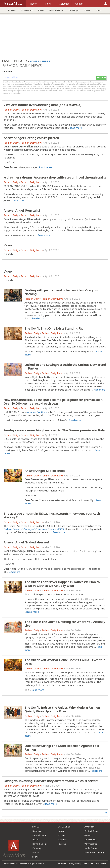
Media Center (91, 848)
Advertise (62, 864)
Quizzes (62, 844)
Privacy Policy (74, 864)
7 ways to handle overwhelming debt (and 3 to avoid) (42, 105)
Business (12, 10)
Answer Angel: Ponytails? (22, 210)
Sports (99, 10)
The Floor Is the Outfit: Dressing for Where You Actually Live (65, 623)
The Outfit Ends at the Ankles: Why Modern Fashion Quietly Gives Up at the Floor (62, 709)
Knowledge (74, 10)
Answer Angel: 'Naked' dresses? (26, 542)
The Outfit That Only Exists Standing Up (54, 328)
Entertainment (27, 10)
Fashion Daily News (32, 110)
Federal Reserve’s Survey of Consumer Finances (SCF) (34, 529)
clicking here (17, 93)
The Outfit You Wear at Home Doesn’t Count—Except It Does (65, 662)
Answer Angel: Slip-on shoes (45, 471)
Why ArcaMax (91, 844)
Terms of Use (87, 864)
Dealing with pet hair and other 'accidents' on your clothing (62, 292)
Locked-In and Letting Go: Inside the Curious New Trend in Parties (65, 366)
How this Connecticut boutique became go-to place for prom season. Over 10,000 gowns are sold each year (53, 401)
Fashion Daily (11, 110)
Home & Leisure (56, 10)
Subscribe (101, 78)
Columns (63, 840)
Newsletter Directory (94, 852)
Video (8, 245)
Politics (87, 10)
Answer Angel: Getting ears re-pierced (31, 138)
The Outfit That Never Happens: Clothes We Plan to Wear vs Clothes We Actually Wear (62, 584)
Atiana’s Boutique (37, 412)
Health (41, 10)
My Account (90, 840)
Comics (62, 835)
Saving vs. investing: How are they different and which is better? (51, 781)
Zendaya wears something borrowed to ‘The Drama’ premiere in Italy (54, 430)
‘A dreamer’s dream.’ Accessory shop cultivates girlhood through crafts (55, 177)
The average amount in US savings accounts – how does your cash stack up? (52, 515)
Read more (76, 128)
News (61, 831)
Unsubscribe (100, 864)
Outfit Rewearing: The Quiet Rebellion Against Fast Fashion (62, 747)
